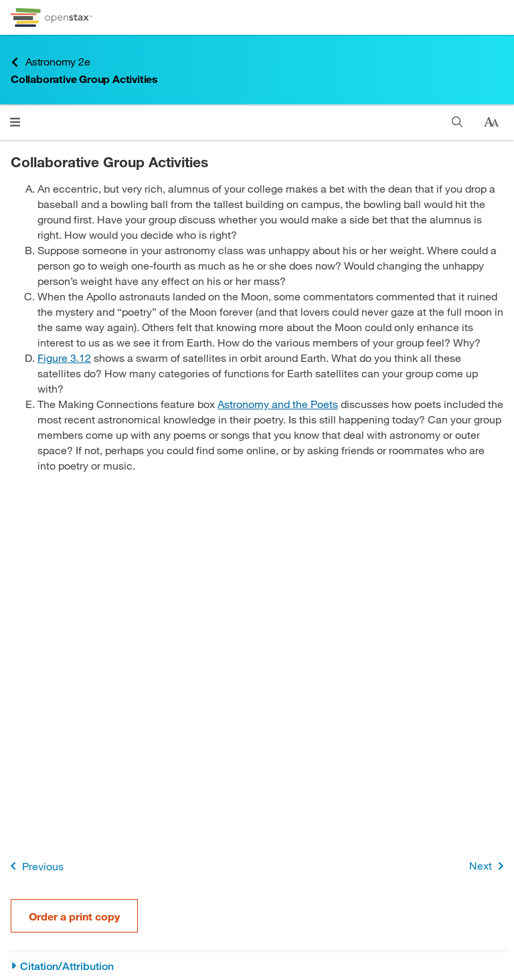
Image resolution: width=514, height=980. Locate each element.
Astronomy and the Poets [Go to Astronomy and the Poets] (278, 404)
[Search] (457, 122)
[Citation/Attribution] (257, 966)
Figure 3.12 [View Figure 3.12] (64, 358)
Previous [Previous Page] (34, 866)
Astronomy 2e (51, 62)
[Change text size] (491, 122)
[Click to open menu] (15, 122)
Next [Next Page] (489, 866)
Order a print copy (74, 916)
